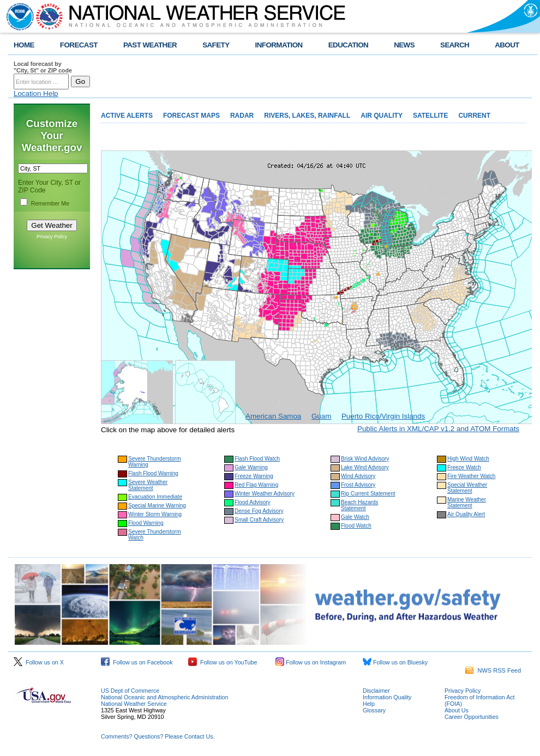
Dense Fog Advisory (259, 511)
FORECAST (79, 45)
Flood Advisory (253, 502)
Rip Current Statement (368, 494)
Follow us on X (39, 662)
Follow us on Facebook (137, 662)
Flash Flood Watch (257, 459)
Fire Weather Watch (471, 476)
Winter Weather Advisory (265, 494)
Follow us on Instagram (311, 662)
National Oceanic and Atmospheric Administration (164, 697)
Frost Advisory (358, 485)
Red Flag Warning (256, 485)
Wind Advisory (358, 476)
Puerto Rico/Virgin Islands (383, 416)
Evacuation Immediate (155, 497)
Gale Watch (355, 517)
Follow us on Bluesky (395, 662)
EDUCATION (348, 45)
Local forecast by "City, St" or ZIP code (43, 67)
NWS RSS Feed (493, 670)
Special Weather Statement (467, 488)
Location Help (36, 93)
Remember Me (50, 203)
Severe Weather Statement (148, 485)
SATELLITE (430, 116)
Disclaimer (376, 691)
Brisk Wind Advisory (365, 459)
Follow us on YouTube (223, 662)
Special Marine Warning (157, 506)
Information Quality (387, 697)
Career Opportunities (472, 717)
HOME (24, 45)
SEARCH (455, 45)
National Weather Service (134, 704)
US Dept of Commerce (130, 691)
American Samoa (273, 416)
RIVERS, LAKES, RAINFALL (307, 116)
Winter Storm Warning (155, 514)
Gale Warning (251, 467)
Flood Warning (146, 523)
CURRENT (474, 116)
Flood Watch (356, 526)
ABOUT (507, 45)
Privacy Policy (52, 237)
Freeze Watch (464, 467)
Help (369, 704)
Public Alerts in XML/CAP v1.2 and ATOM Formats (438, 429)
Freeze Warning (254, 476)
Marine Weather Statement (467, 503)
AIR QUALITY (382, 116)
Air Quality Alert (466, 514)
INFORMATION (279, 45)
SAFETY (216, 45)
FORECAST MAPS (191, 116)
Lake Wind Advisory (365, 467)
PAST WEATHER (150, 45)
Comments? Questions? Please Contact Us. (158, 736)
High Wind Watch (468, 459)
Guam (321, 416)
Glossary (374, 710)
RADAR (242, 116)
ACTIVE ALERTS (127, 116)
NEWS (404, 45)
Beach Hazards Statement (359, 505)
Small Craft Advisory (259, 520)
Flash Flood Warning (153, 473)
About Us (457, 710)
